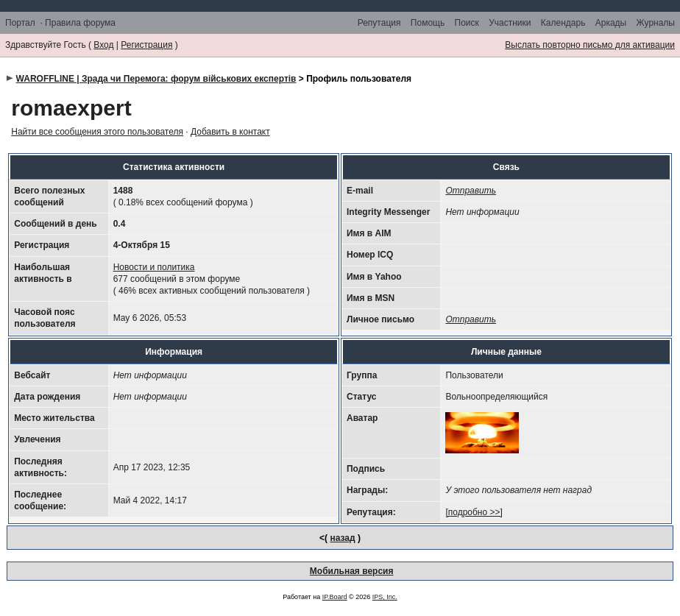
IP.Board (335, 597)
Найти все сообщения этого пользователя (97, 132)
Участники (510, 23)
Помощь (428, 23)
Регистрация (146, 45)
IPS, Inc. (385, 597)
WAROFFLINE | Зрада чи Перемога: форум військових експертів (156, 79)
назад (342, 538)
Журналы (656, 23)
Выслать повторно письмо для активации (590, 45)
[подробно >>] (474, 512)
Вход (103, 45)
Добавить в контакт (230, 132)
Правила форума (80, 23)
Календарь (563, 23)
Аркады (611, 23)
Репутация (379, 23)
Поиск (467, 23)
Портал (20, 23)
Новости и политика (154, 267)
